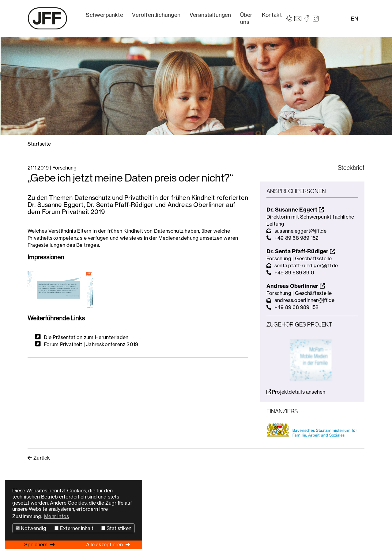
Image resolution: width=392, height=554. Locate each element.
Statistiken (116, 528)
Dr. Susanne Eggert (295, 210)
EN (354, 19)
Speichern (36, 544)
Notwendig (31, 528)
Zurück (42, 458)
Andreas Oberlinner (296, 286)
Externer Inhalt (74, 528)
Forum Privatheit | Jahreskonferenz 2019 (91, 344)
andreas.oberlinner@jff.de (304, 300)
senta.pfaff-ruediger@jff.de (306, 266)
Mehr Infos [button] (57, 516)
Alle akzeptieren (105, 544)
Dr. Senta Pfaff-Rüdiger (301, 251)
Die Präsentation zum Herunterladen (86, 337)
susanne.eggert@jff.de (300, 231)
